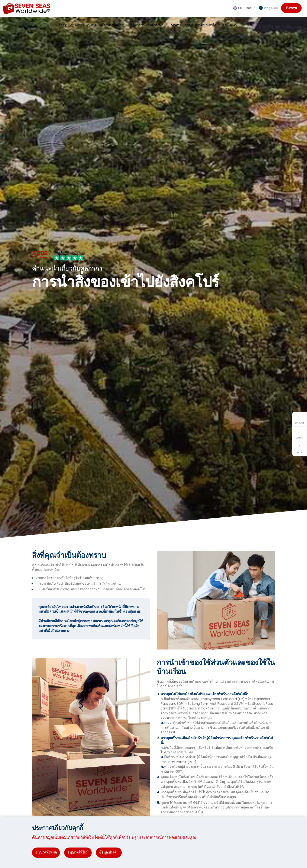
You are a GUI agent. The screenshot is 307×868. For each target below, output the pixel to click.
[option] (153, 277)
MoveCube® (181, 25)
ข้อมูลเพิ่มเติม (109, 852)
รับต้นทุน (293, 8)
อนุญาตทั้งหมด (46, 852)
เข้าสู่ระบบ (268, 8)
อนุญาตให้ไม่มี (78, 852)
